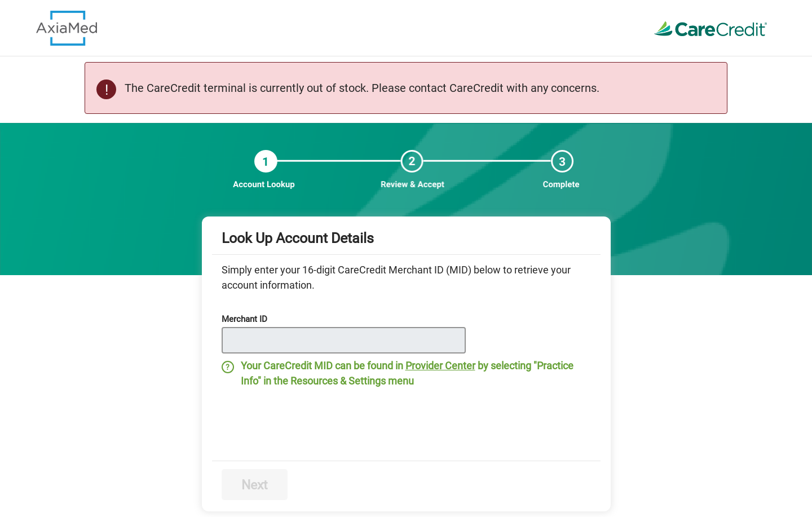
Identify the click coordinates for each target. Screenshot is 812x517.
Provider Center (440, 366)
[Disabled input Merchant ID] (344, 340)
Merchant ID (244, 319)
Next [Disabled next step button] (255, 485)
